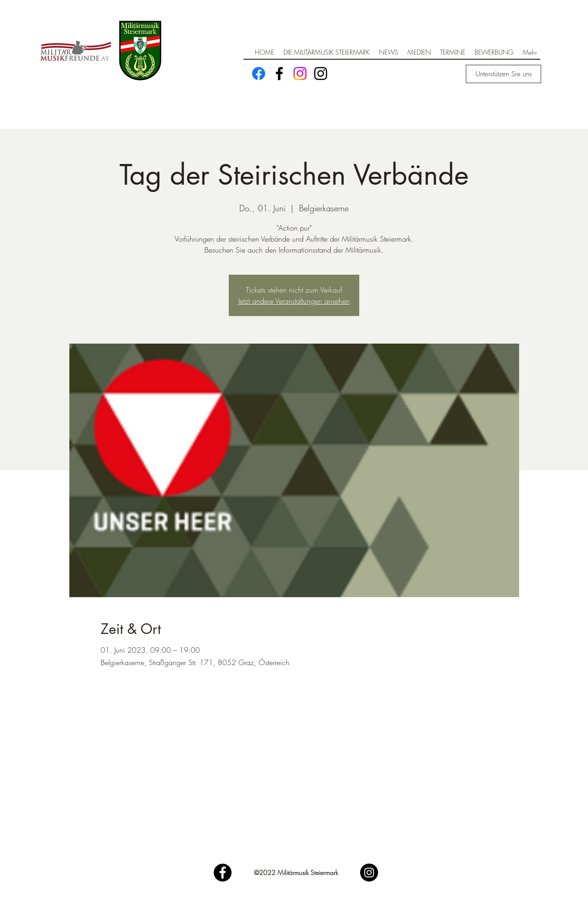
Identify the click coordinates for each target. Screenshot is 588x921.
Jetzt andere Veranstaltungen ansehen (294, 301)
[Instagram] (300, 73)
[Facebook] (259, 73)
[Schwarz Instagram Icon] (321, 73)
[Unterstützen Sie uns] (503, 74)
